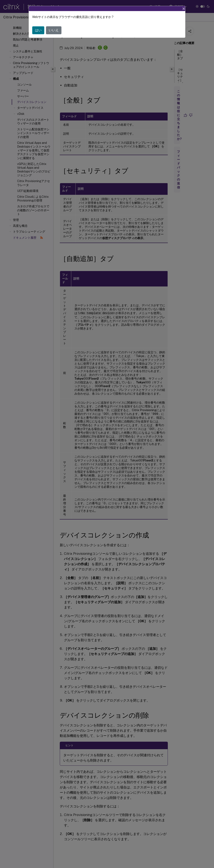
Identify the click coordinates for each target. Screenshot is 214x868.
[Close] (184, 9)
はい (38, 30)
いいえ (54, 30)
